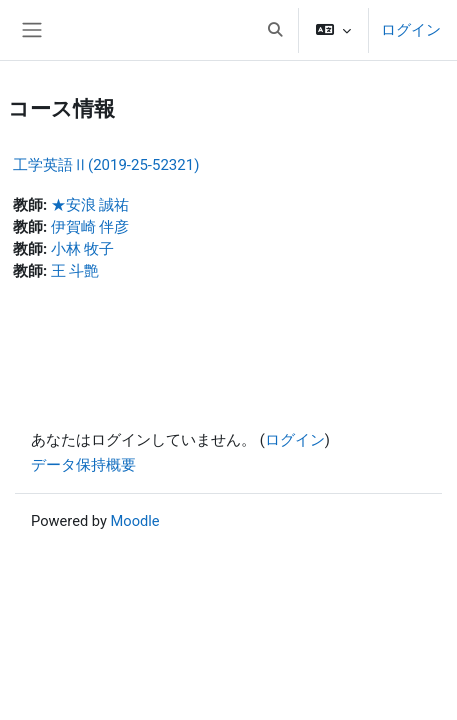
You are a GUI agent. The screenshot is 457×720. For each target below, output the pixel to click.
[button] (275, 30)
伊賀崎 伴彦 (90, 227)
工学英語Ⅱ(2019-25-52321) (106, 165)
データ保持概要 (83, 465)
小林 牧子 (83, 249)
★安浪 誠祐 (90, 205)
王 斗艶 (75, 271)
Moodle (135, 521)
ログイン (411, 30)
